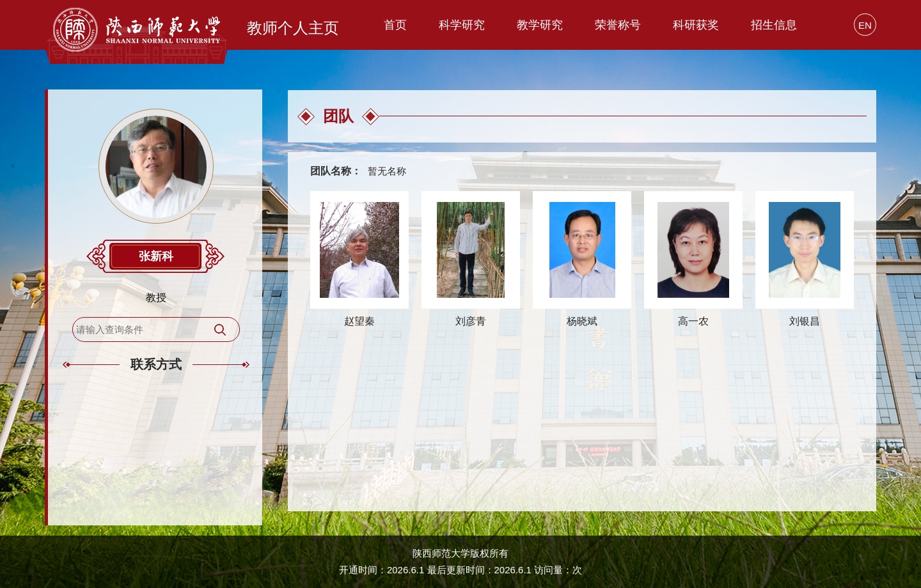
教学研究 (540, 25)
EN (865, 25)
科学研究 (462, 25)
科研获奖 (696, 25)
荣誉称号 (618, 25)
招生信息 (774, 25)
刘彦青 (471, 321)
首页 (395, 25)
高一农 (693, 321)
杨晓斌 (582, 321)
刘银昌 (805, 321)
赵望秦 (359, 321)
